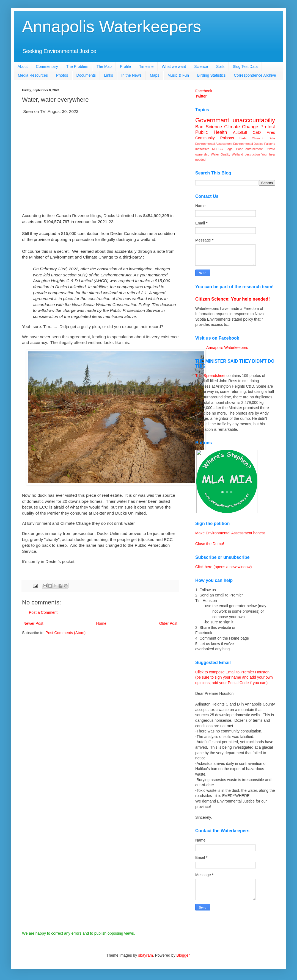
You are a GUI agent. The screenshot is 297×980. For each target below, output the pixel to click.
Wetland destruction (246, 154)
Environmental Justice (248, 144)
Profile (125, 66)
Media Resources (33, 75)
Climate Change (241, 127)
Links (108, 75)
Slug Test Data (245, 66)
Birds (243, 138)
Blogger (183, 955)
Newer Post (33, 623)
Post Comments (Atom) (66, 633)
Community (205, 138)
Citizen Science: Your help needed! (233, 299)
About (23, 66)
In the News (131, 75)
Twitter (201, 96)
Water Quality (221, 154)
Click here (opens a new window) (223, 567)
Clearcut (257, 138)
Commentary (47, 66)
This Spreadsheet (210, 376)
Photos (62, 75)
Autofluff (240, 132)
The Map (104, 66)
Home (101, 623)
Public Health (211, 132)
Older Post (168, 623)
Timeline (146, 66)
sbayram (145, 955)
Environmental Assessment (214, 144)
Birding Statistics (211, 75)
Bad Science (209, 127)
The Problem (77, 66)
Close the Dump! (210, 544)
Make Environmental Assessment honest (230, 533)
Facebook (204, 91)
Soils (220, 66)
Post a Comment (43, 612)
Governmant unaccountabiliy (235, 120)
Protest (268, 127)
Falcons (270, 144)
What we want (174, 66)
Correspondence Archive (255, 75)
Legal (229, 149)
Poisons (227, 138)
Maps (155, 75)
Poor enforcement (249, 149)
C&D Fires (264, 132)
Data (272, 138)
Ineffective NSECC (209, 149)
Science (201, 66)
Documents (86, 75)
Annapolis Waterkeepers (112, 27)
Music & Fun (178, 75)
